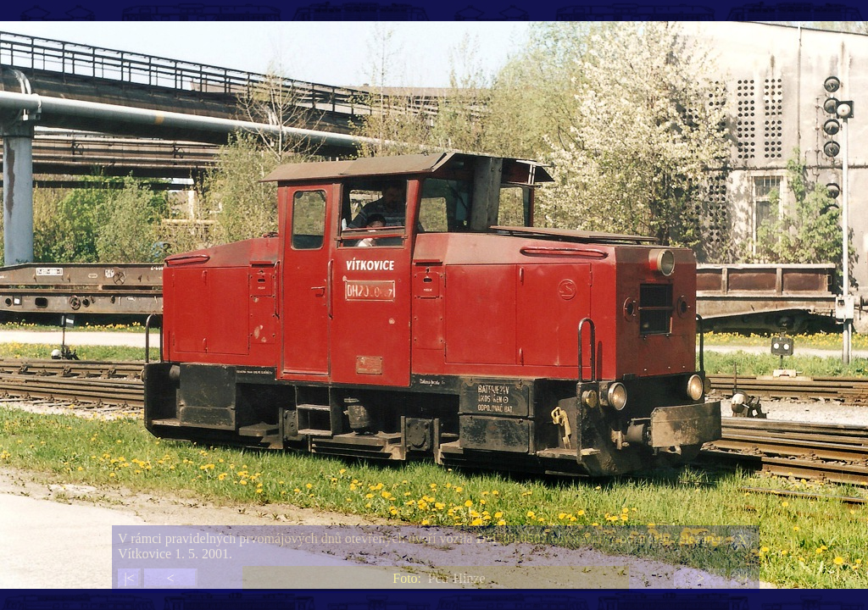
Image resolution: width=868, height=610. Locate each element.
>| (742, 578)
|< (129, 578)
